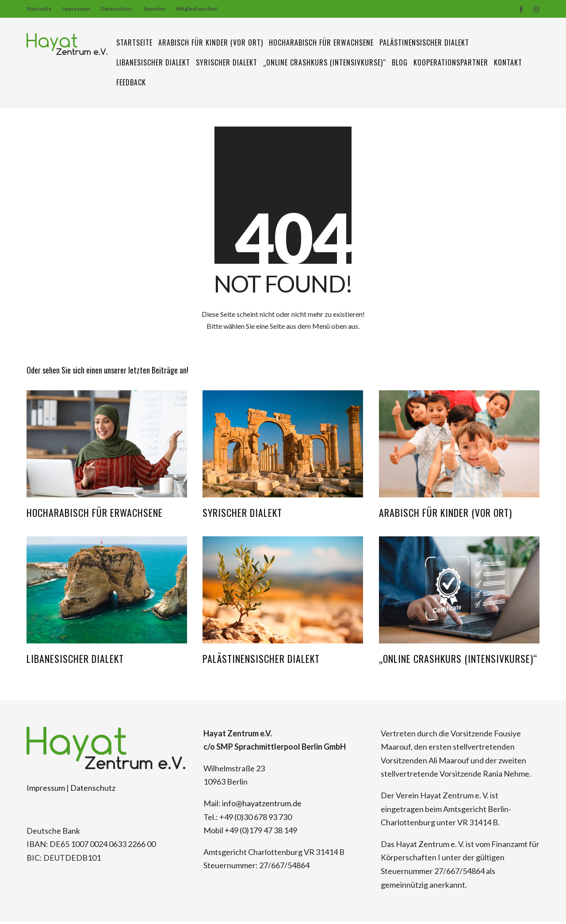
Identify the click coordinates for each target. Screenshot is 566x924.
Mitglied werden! (197, 9)
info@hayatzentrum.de (262, 805)
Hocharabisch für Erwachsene (321, 42)
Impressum (76, 9)
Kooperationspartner (451, 62)
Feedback (131, 82)
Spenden (154, 9)
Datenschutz (117, 9)
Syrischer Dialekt (227, 62)
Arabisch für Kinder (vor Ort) (211, 42)
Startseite (39, 9)
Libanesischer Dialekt (153, 62)
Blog (400, 62)
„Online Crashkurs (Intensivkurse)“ (325, 62)
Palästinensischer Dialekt (424, 42)
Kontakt (508, 62)
